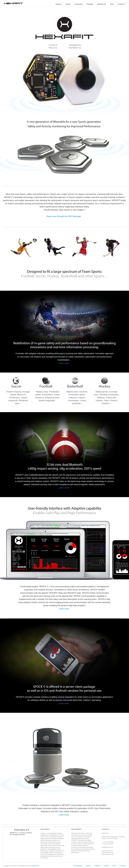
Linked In (88, 866)
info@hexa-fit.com (108, 847)
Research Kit (102, 4)
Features (59, 4)
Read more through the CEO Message (64, 216)
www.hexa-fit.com (107, 851)
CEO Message (78, 866)
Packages (90, 4)
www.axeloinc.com (108, 853)
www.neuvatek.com (108, 854)
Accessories (79, 4)
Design (68, 4)
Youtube (106, 866)
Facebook (97, 866)
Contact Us (122, 4)
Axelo (112, 4)
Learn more (64, 363)
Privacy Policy (35, 866)
